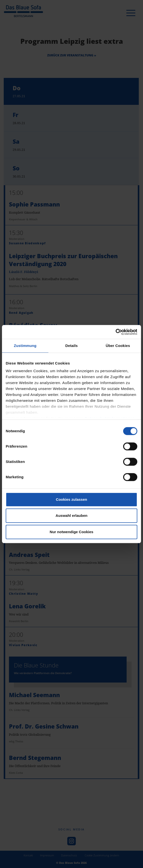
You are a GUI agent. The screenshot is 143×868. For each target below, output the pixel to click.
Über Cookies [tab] (118, 346)
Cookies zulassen (71, 499)
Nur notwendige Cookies (71, 532)
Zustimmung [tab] (25, 346)
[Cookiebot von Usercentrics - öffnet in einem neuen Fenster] (116, 332)
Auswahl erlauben (71, 515)
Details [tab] (71, 346)
